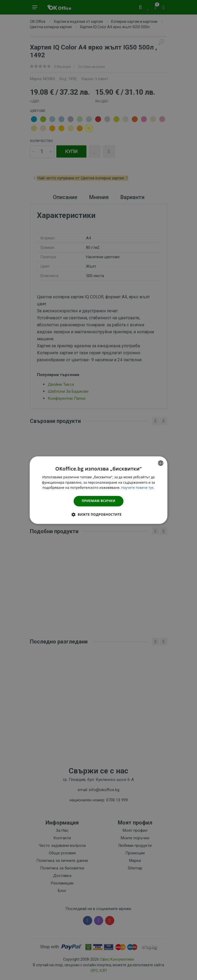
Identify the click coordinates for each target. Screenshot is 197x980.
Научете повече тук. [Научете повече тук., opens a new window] (138, 488)
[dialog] (99, 490)
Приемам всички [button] (98, 501)
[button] (98, 514)
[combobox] (161, 463)
